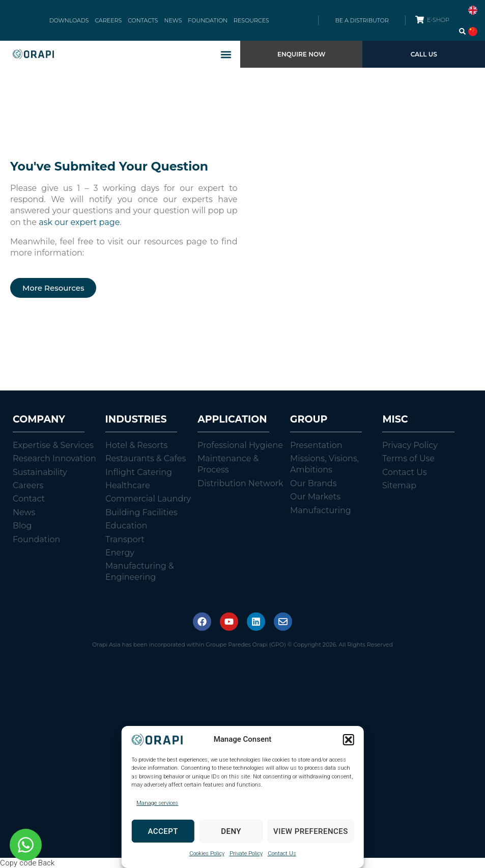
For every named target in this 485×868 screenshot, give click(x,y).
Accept (163, 831)
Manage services (157, 803)
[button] (349, 740)
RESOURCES (251, 20)
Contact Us (282, 853)
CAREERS (109, 20)
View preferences (311, 831)
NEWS (173, 20)
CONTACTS (143, 20)
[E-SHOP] (420, 20)
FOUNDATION (208, 20)
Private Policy (246, 853)
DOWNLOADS (69, 20)
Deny (231, 831)
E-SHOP (438, 20)
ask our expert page (79, 222)
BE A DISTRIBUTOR (362, 20)
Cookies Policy (207, 853)
